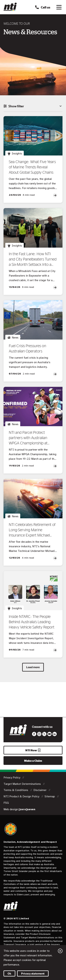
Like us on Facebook (34, 734)
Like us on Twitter (44, 734)
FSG (6, 803)
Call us (43, 7)
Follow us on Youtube (49, 734)
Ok (9, 973)
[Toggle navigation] (59, 7)
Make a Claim (33, 761)
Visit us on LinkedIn (55, 734)
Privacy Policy (12, 778)
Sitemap (50, 796)
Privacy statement (33, 973)
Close (60, 951)
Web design (19, 809)
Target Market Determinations (23, 784)
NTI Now (33, 750)
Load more (33, 667)
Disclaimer (40, 790)
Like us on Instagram (39, 734)
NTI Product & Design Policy (22, 796)
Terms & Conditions (16, 790)
